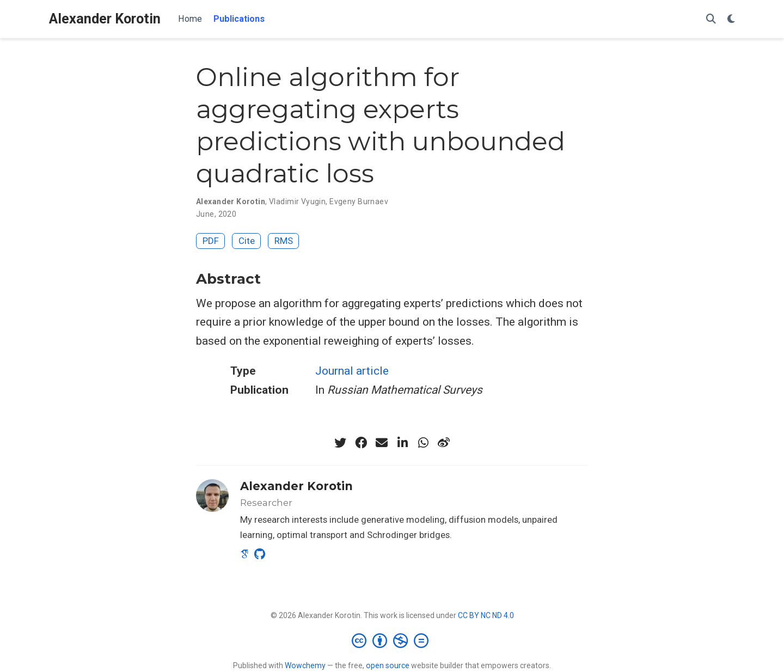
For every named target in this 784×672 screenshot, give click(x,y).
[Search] (711, 19)
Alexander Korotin (105, 19)
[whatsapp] (423, 443)
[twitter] (340, 443)
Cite (247, 241)
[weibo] (444, 443)
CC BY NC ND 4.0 (486, 615)
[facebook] (361, 443)
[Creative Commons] (392, 640)
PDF (211, 241)
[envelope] (382, 443)
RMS (284, 241)
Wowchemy (305, 665)
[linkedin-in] (402, 443)
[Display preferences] (731, 19)
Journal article (352, 371)
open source (388, 665)
